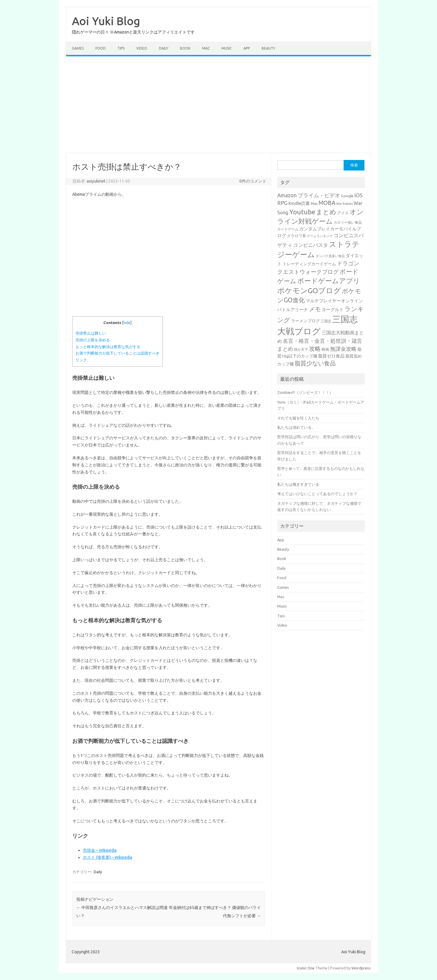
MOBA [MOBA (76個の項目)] (327, 203)
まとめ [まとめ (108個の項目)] (326, 212)
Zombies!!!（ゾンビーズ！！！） (305, 392)
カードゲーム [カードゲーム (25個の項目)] (288, 229)
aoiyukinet (96, 181)
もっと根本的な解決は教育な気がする (108, 347)
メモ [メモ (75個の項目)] (315, 309)
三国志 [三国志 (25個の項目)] (326, 321)
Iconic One (306, 968)
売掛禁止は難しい (91, 333)
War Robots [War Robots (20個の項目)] (344, 204)
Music (227, 48)
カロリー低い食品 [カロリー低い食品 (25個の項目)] (348, 222)
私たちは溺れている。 (296, 427)
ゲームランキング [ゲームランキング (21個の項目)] (320, 236)
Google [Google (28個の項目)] (347, 196)
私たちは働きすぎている (298, 484)
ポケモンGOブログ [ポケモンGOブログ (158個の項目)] (309, 291)
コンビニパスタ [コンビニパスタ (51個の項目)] (311, 245)
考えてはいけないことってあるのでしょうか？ (317, 494)
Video (142, 48)
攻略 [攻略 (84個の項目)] (315, 349)
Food (101, 48)
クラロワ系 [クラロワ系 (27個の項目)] (296, 236)
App (247, 48)
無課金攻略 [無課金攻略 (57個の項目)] (343, 349)
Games (78, 48)
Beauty (268, 48)
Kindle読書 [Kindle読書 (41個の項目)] (299, 203)
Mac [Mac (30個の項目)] (314, 204)
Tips (121, 48)
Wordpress (361, 968)
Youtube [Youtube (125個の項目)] (302, 212)
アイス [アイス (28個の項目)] (343, 213)
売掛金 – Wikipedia (100, 850)
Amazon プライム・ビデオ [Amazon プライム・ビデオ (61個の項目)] (309, 195)
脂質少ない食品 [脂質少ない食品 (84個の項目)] (315, 363)
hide (127, 323)
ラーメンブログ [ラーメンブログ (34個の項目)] (305, 321)
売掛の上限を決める (93, 340)
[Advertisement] (218, 104)
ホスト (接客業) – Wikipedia (107, 857)
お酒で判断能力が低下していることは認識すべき (117, 353)
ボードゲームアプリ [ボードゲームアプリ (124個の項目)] (329, 281)
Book (185, 48)
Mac (206, 48)
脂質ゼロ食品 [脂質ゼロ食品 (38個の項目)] (331, 356)
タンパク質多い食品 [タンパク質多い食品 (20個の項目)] (330, 256)
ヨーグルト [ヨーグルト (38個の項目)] (333, 309)
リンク (81, 360)
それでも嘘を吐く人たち (298, 418)
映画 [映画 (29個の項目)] (325, 349)
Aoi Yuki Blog (106, 21)
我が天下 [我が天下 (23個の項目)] (301, 349)
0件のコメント (253, 181)
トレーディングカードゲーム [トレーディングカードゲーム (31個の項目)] (309, 264)
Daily (164, 48)
